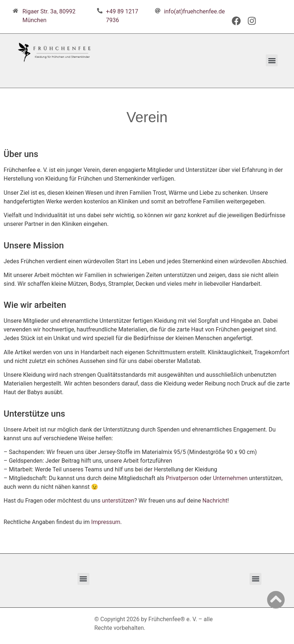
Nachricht (215, 501)
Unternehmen (230, 478)
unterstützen (118, 501)
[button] (272, 60)
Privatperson (182, 478)
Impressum (106, 522)
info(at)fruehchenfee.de (194, 11)
